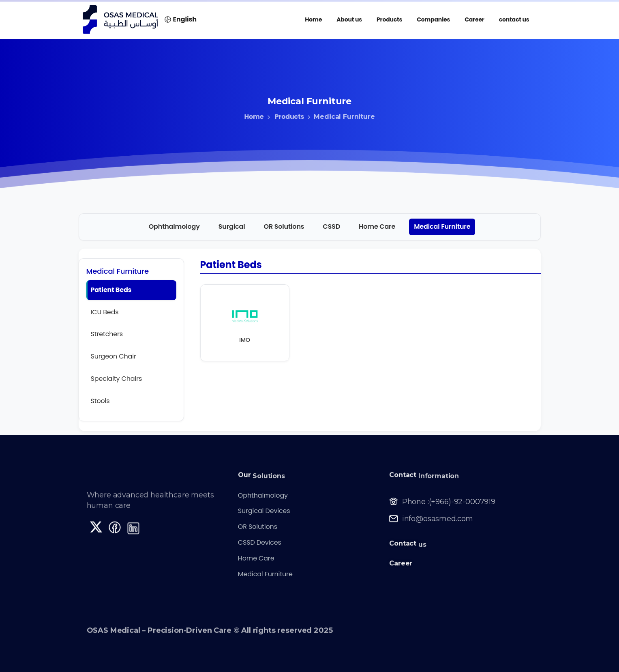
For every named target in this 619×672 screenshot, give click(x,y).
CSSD (331, 227)
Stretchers (107, 334)
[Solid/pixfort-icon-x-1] (96, 530)
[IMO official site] (245, 318)
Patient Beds (111, 290)
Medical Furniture (442, 227)
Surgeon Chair (114, 356)
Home (254, 117)
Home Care (377, 227)
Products (284, 117)
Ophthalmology (174, 227)
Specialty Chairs (117, 379)
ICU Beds (105, 312)
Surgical (232, 227)
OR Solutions (284, 227)
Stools (100, 401)
